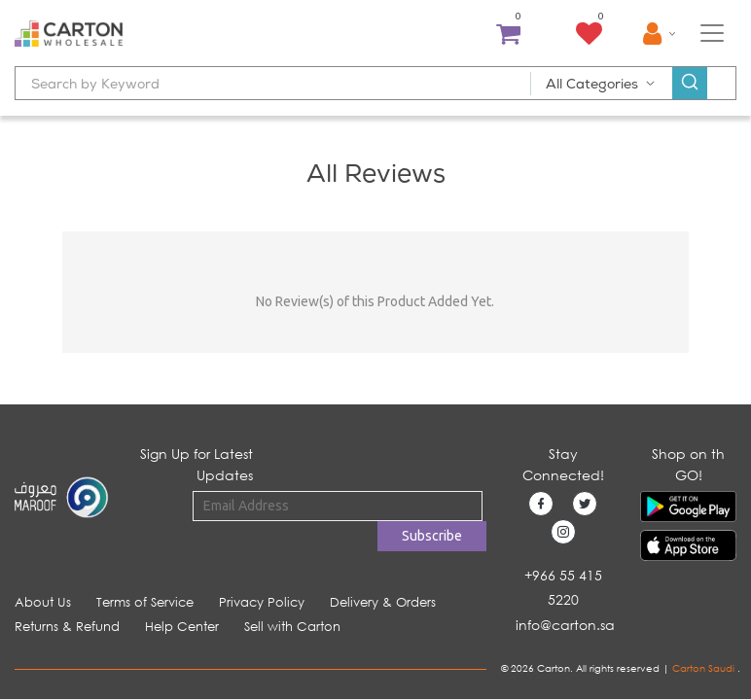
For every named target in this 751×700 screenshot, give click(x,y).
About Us (43, 602)
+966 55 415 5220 (563, 587)
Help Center (182, 627)
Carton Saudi (705, 668)
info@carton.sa (565, 625)
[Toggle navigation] (712, 33)
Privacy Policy (262, 602)
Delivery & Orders (383, 602)
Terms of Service (145, 602)
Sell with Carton (292, 627)
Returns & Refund (67, 627)
